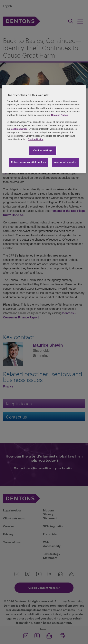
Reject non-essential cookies (29, 162)
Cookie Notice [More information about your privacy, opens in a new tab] (36, 139)
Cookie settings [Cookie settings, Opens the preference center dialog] (43, 150)
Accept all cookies (65, 162)
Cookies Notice (59, 115)
